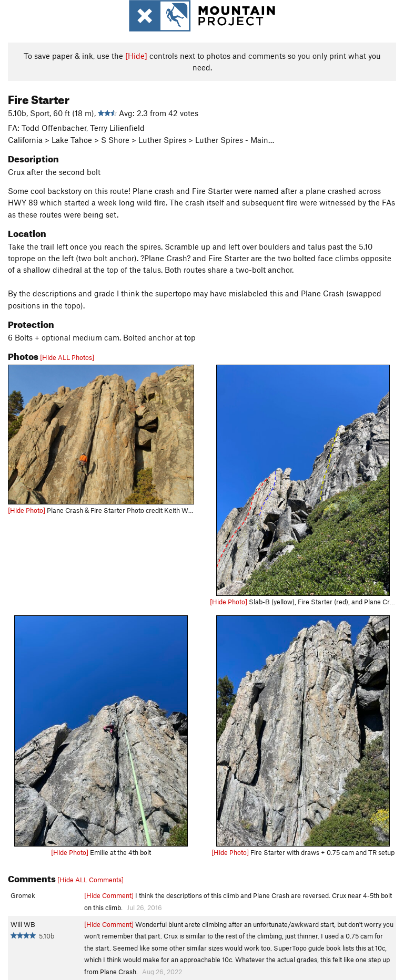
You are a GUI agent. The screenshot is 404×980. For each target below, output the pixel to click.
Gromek (23, 895)
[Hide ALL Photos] (67, 357)
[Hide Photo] (27, 510)
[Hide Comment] (109, 895)
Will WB (23, 924)
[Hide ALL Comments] (90, 880)
